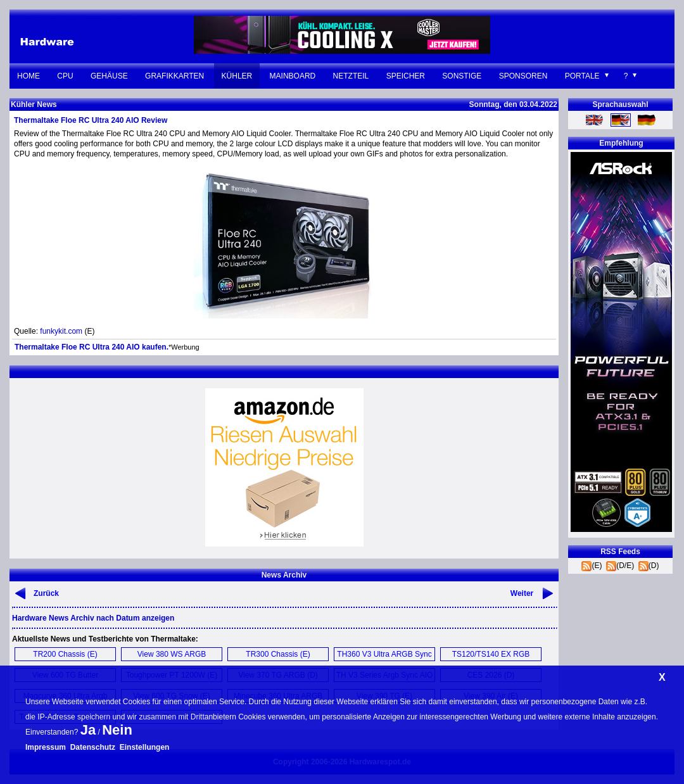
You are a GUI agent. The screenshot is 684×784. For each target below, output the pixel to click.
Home (28, 76)
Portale (582, 76)
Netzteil (351, 76)
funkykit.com (61, 331)
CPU (65, 76)
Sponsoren (523, 76)
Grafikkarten (174, 76)
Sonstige (462, 76)
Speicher (406, 76)
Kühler (237, 76)
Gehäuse (109, 76)
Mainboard (293, 76)
